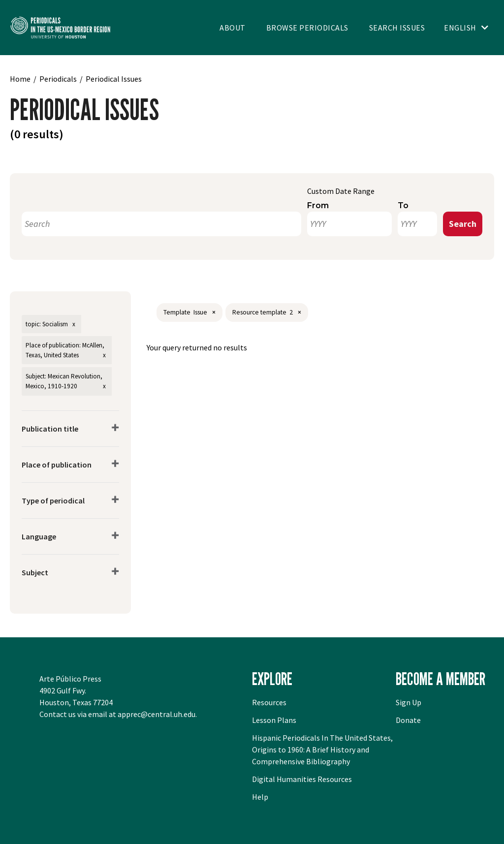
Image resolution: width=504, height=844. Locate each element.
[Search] (161, 224)
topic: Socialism (47, 324)
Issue (200, 312)
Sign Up (409, 702)
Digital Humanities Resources (302, 779)
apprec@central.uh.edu (157, 714)
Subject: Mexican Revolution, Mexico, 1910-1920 (64, 381)
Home (20, 79)
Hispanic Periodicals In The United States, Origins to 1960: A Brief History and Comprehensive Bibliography (322, 750)
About (233, 28)
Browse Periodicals (307, 28)
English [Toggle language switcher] (460, 28)
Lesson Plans (274, 720)
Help (260, 797)
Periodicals (58, 79)
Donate (408, 720)
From (318, 205)
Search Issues (397, 28)
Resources (269, 702)
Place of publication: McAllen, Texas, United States (65, 350)
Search (463, 224)
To (403, 205)
